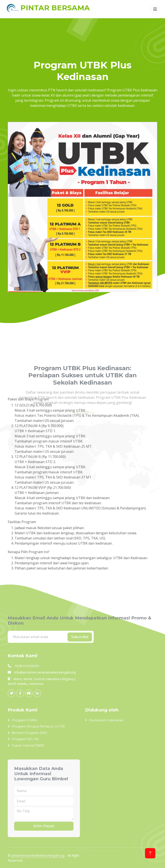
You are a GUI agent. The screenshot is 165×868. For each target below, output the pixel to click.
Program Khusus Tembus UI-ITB (38, 726)
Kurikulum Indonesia (106, 720)
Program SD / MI (25, 739)
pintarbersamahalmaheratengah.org (38, 855)
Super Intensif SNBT (28, 745)
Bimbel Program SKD (29, 733)
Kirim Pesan (44, 826)
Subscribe (80, 637)
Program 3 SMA (25, 720)
